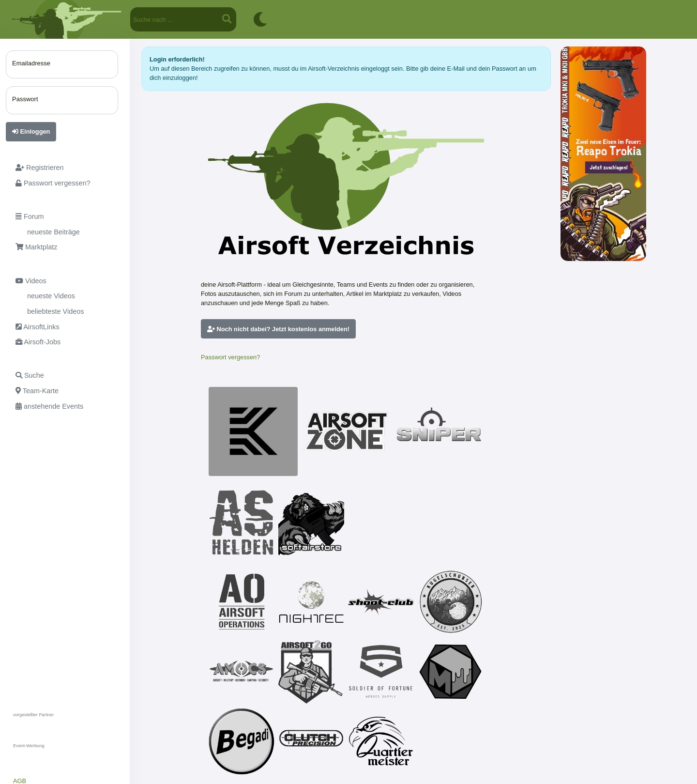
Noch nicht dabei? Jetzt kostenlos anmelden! (278, 329)
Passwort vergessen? (230, 357)
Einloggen (31, 131)
